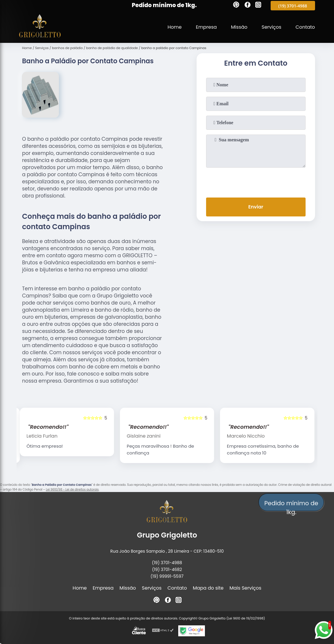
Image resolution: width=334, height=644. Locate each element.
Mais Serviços (245, 588)
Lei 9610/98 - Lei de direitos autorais (72, 490)
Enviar (256, 207)
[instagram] (258, 6)
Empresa (207, 27)
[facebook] (248, 6)
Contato (305, 27)
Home (175, 27)
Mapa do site (208, 588)
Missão (239, 27)
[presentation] (256, 181)
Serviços (272, 27)
